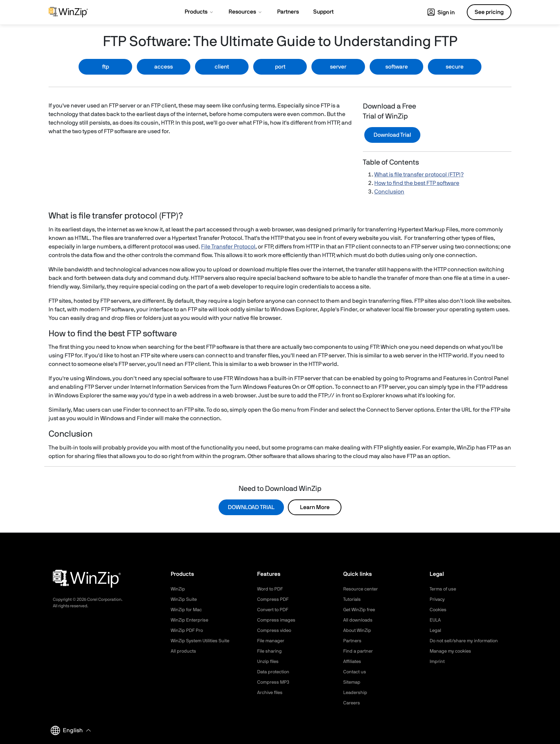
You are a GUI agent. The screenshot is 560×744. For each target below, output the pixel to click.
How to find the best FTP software (417, 183)
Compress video (275, 630)
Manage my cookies (452, 651)
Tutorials (353, 599)
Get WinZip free (361, 610)
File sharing (270, 651)
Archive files (271, 693)
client (222, 67)
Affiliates (353, 662)
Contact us (356, 672)
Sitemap (352, 682)
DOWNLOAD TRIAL (251, 507)
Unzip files (269, 662)
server (338, 67)
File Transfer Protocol (228, 247)
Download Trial (392, 135)
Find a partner (359, 651)
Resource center (362, 589)
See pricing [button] (489, 12)
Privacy (438, 599)
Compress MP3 (274, 682)
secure (455, 67)
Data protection (275, 672)
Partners (353, 641)
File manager (272, 641)
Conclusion (389, 192)
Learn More (315, 507)
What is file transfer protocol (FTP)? (419, 175)
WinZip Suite (184, 599)
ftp (106, 67)
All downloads (359, 620)
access (164, 67)
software (397, 67)
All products (184, 651)
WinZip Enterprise (190, 620)
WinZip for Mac (187, 610)
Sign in (441, 12)
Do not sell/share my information (467, 641)
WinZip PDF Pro (188, 630)
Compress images (277, 620)
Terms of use (444, 589)
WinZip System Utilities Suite (202, 641)
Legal (436, 630)
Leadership (356, 693)
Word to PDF (271, 589)
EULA (436, 620)
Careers (352, 703)
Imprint (437, 662)
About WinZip (358, 630)
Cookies (439, 610)
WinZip (178, 589)
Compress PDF (274, 599)
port (280, 67)
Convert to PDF (274, 610)
